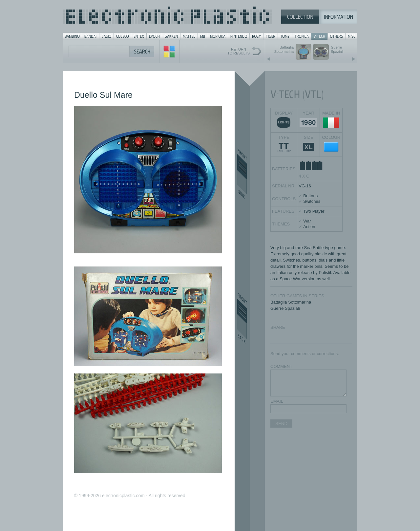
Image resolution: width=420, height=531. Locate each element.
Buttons (310, 196)
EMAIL (277, 401)
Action (309, 227)
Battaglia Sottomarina (291, 302)
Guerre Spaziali (285, 308)
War (307, 221)
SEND (281, 424)
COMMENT (281, 366)
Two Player (314, 211)
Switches (312, 201)
